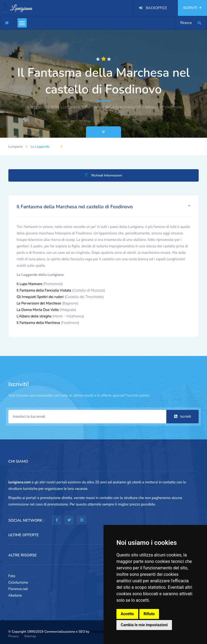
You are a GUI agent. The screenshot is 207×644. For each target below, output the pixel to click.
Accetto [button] (127, 614)
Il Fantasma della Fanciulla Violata (44, 290)
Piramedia (98, 632)
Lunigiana (15, 147)
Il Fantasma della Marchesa (38, 323)
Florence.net (18, 589)
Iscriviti (182, 416)
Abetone (15, 595)
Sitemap (30, 636)
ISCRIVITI (192, 8)
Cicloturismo (18, 583)
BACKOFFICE (156, 8)
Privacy (14, 636)
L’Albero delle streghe (34, 316)
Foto (12, 576)
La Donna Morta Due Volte (38, 310)
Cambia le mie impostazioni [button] (144, 625)
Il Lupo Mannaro (30, 284)
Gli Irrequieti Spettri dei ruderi (40, 297)
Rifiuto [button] (149, 614)
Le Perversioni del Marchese (39, 303)
